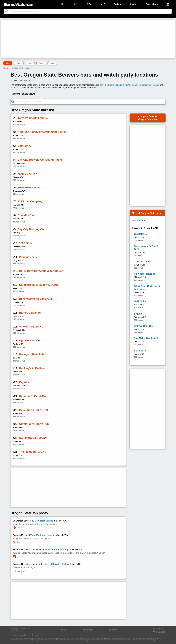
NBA (89, 4)
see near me (139, 220)
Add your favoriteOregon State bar (148, 118)
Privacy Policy (38, 635)
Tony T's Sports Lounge (111, 85)
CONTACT (113, 630)
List (52, 63)
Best (8, 63)
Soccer (133, 4)
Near (19, 63)
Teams (6, 68)
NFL (62, 4)
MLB (103, 4)
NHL (76, 4)
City (30, 63)
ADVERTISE (88, 630)
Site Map (14, 635)
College (118, 4)
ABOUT (63, 630)
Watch (41, 63)
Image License (25, 635)
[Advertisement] (82, 39)
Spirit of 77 (16, 88)
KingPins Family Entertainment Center (141, 85)
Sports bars (152, 4)
